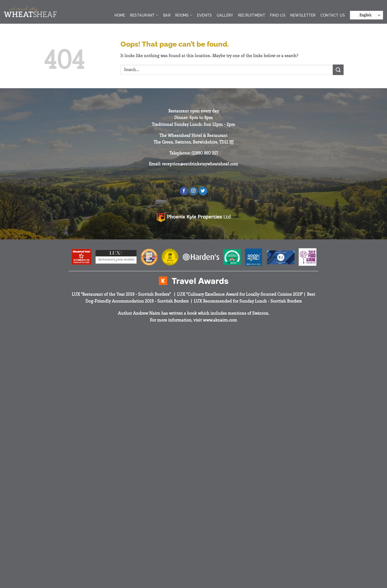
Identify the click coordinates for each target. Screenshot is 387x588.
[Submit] (338, 70)
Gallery (225, 15)
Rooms (184, 15)
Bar (167, 15)
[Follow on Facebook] (184, 191)
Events (205, 15)
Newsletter (303, 15)
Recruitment (252, 15)
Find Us (278, 15)
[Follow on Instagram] (193, 191)
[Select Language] (366, 15)
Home (120, 15)
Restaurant (144, 15)
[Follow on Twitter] (203, 191)
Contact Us (333, 15)
